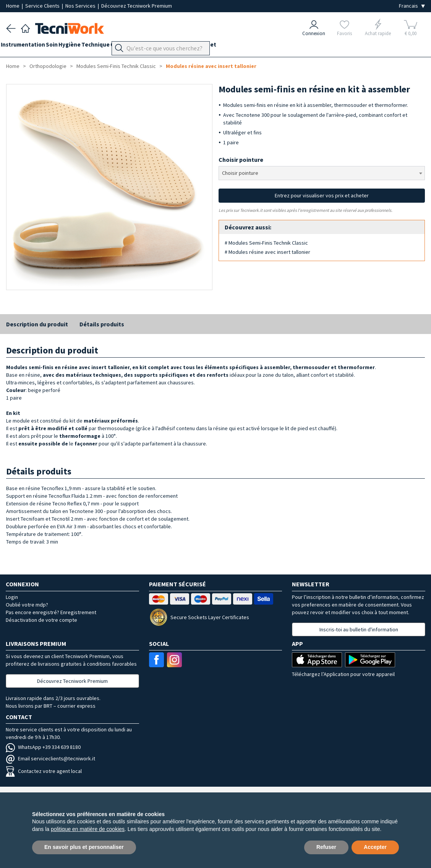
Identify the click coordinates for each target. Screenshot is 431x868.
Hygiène (86, 46)
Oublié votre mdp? (27, 605)
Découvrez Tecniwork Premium (137, 6)
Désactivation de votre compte (41, 620)
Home (13, 6)
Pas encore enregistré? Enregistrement (51, 612)
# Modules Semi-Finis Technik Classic (266, 243)
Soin (62, 46)
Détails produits (102, 324)
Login (12, 597)
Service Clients (43, 6)
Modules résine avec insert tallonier (211, 66)
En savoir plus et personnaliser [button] (84, 847)
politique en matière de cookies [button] (88, 829)
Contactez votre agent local (44, 771)
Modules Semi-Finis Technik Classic (116, 66)
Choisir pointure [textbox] (240, 173)
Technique (117, 46)
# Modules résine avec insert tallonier (267, 252)
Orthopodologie (159, 46)
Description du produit (37, 324)
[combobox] (322, 173)
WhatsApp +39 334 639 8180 (43, 747)
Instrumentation (28, 46)
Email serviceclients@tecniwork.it (50, 758)
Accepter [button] (375, 847)
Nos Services (81, 6)
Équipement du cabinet (217, 46)
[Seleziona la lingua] (412, 6)
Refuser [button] (326, 847)
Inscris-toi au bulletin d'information (359, 629)
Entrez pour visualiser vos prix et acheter (322, 195)
